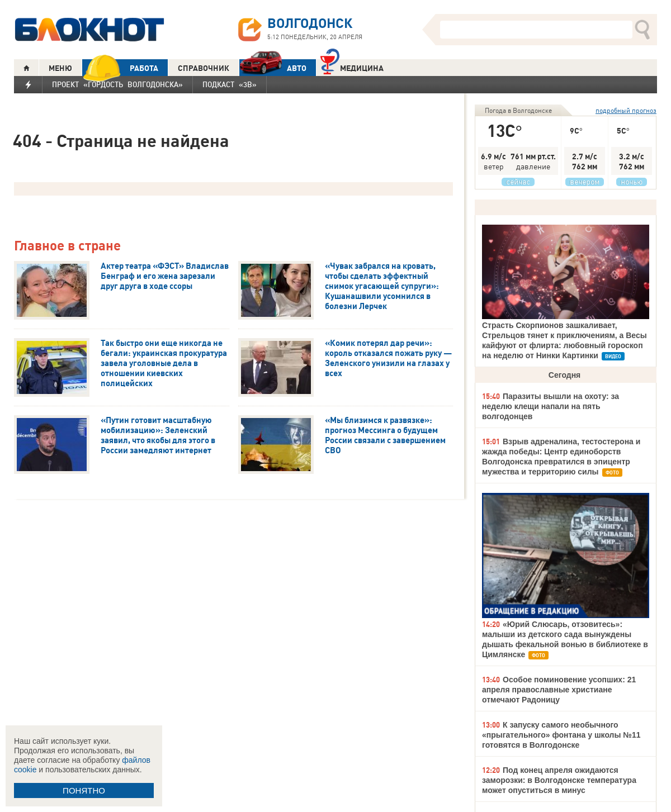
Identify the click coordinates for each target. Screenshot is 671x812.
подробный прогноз (626, 110)
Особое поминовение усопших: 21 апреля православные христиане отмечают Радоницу (559, 690)
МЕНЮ (60, 68)
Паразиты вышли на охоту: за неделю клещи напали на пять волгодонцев (550, 406)
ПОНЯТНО (84, 790)
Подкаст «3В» (230, 84)
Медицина (352, 67)
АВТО (273, 68)
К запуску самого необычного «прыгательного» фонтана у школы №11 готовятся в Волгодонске (561, 735)
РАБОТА (120, 68)
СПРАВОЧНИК (204, 68)
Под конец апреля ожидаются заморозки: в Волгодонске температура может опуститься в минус (559, 780)
